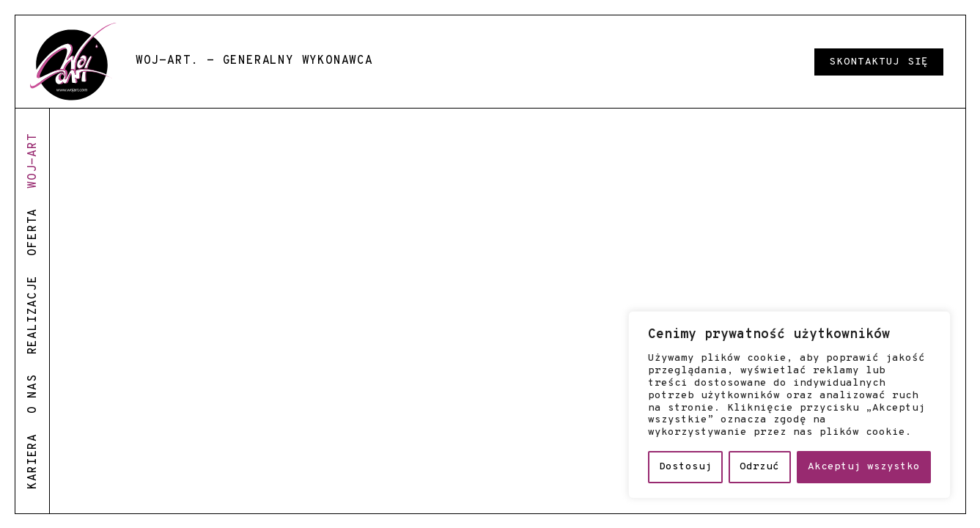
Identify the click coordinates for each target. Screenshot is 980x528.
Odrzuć (759, 467)
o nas (33, 394)
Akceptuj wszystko (864, 467)
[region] (789, 405)
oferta (33, 232)
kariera (33, 461)
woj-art (33, 161)
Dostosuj (685, 467)
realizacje (33, 315)
